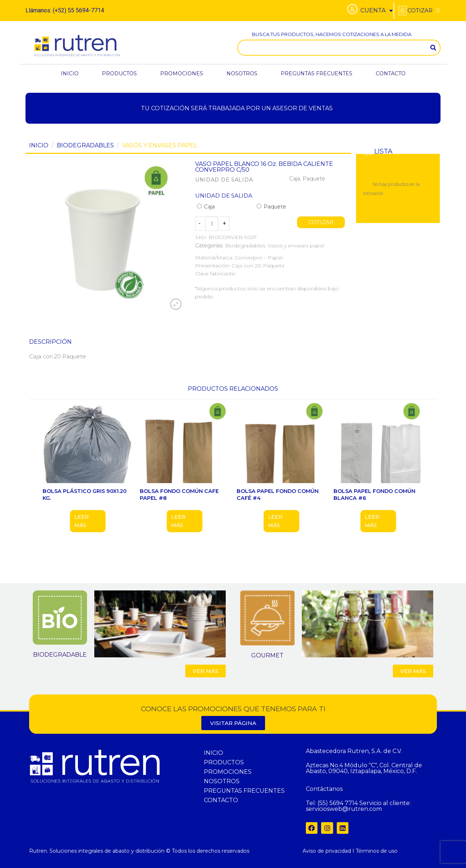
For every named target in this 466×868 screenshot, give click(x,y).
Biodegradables (85, 145)
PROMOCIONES (182, 73)
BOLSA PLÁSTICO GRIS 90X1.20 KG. (85, 495)
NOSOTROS (242, 73)
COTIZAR (321, 222)
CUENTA (377, 11)
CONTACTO (391, 73)
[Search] (433, 48)
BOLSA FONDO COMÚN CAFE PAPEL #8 (179, 495)
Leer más (82, 521)
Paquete (271, 207)
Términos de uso (377, 851)
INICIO (70, 73)
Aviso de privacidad (327, 851)
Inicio (39, 145)
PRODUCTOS (119, 73)
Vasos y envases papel (160, 145)
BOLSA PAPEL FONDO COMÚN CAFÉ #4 (278, 495)
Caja (206, 207)
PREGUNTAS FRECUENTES (317, 73)
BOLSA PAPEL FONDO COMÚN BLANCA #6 (374, 495)
